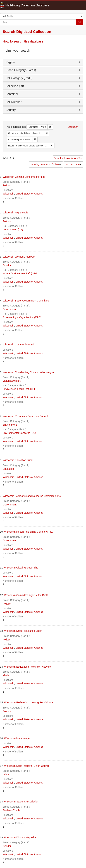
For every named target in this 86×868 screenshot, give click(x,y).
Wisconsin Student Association (21, 802)
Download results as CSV (68, 158)
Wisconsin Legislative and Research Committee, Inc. (32, 496)
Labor (6, 774)
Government (10, 309)
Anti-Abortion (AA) (13, 230)
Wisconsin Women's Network (19, 257)
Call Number (14, 102)
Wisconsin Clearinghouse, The (21, 568)
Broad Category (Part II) (21, 70)
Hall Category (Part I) (19, 78)
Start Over (73, 127)
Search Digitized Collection (27, 32)
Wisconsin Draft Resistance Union (23, 631)
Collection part (15, 86)
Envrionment (10, 425)
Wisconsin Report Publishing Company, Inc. (28, 532)
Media (6, 675)
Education (8, 469)
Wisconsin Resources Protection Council (25, 416)
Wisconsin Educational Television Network (28, 667)
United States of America (29, 194)
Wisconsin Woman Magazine (20, 837)
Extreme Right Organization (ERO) (22, 317)
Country (11, 110)
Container (12, 94)
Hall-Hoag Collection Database (16, 5)
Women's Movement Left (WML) (21, 273)
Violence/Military (12, 381)
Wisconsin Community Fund (18, 345)
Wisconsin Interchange (17, 738)
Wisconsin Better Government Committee (26, 301)
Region (10, 62)
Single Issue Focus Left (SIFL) (20, 389)
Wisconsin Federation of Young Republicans (29, 702)
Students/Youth (11, 810)
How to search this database (23, 41)
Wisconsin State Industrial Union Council (27, 766)
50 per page (74, 164)
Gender (7, 265)
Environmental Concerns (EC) (19, 433)
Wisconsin (8, 194)
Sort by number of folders (46, 164)
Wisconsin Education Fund (18, 460)
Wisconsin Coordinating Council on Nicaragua (28, 372)
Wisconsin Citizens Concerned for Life (24, 177)
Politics (7, 185)
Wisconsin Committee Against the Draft (26, 595)
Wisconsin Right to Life (16, 213)
